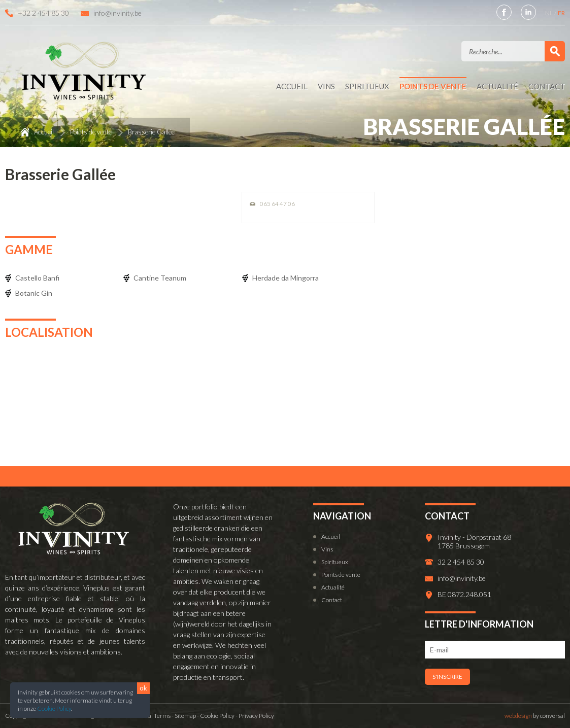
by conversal (535, 716)
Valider (555, 51)
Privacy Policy (256, 716)
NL (549, 13)
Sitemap (185, 716)
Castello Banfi (37, 278)
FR (561, 13)
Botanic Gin (34, 293)
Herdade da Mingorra (286, 278)
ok (143, 688)
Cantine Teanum (160, 278)
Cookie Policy (54, 708)
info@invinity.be (118, 13)
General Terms (151, 716)
